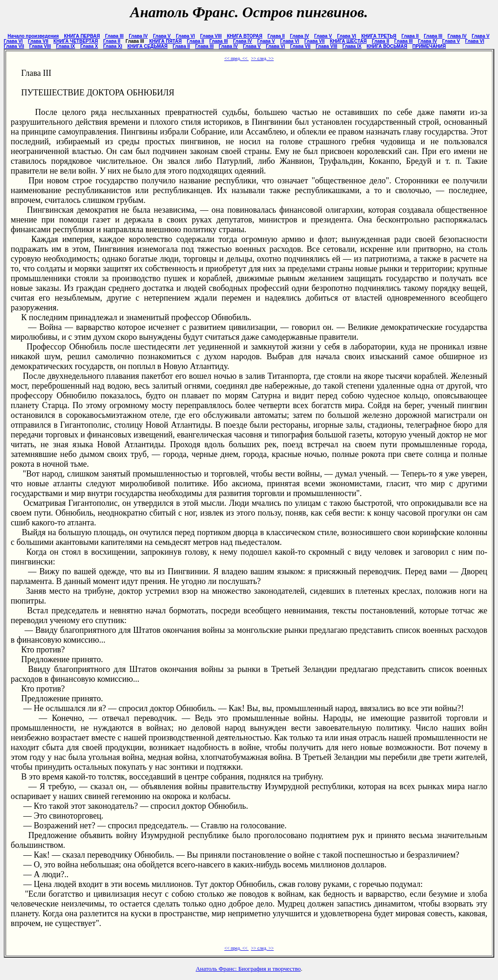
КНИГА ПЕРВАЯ (82, 36)
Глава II (276, 36)
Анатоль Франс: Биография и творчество (248, 969)
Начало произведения (33, 36)
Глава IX (65, 46)
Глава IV (138, 36)
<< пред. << (236, 58)
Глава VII (38, 41)
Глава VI (185, 36)
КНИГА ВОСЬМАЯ (387, 46)
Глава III (114, 36)
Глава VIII (211, 36)
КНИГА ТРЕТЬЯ (379, 36)
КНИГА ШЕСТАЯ (348, 41)
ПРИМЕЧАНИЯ (429, 46)
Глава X (89, 46)
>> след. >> (262, 58)
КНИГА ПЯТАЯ (166, 41)
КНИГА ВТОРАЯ (244, 36)
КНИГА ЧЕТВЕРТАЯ (76, 41)
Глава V (162, 36)
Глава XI (113, 46)
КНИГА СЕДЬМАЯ (148, 46)
